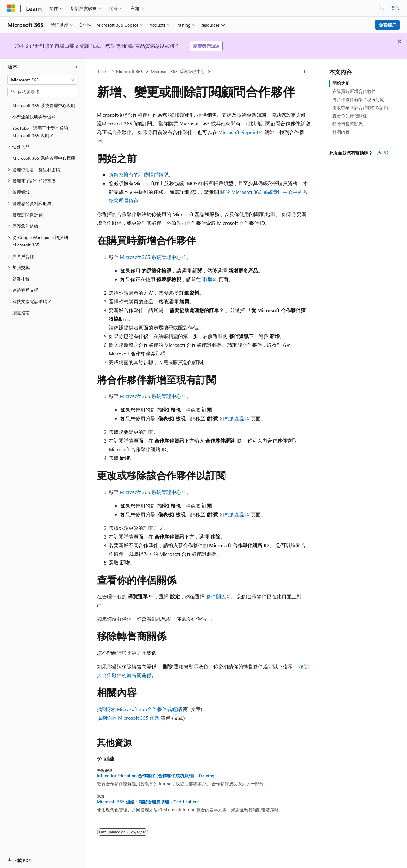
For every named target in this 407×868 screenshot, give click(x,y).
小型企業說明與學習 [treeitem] (32, 117)
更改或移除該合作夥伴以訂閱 (361, 107)
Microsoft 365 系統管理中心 (178, 71)
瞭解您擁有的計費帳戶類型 (138, 174)
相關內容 (341, 132)
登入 (395, 8)
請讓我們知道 (206, 46)
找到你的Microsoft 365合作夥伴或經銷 (139, 709)
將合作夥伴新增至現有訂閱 (358, 99)
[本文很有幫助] (379, 153)
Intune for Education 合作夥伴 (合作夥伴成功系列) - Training (156, 776)
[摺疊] (76, 67)
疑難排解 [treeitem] (21, 279)
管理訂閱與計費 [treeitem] (28, 215)
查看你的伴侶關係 (350, 116)
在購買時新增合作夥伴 (354, 91)
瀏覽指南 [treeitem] (21, 313)
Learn (103, 71)
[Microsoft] (11, 8)
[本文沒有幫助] (386, 153)
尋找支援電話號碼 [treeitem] (30, 301)
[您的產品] (234, 418)
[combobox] (42, 80)
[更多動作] (305, 72)
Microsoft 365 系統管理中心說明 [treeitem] (44, 105)
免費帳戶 (387, 25)
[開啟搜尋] (382, 8)
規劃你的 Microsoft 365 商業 (128, 718)
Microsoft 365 (130, 71)
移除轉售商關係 (348, 124)
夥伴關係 (216, 596)
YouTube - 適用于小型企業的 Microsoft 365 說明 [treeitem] (40, 132)
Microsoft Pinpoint (238, 132)
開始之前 (341, 83)
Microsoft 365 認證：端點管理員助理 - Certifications (148, 802)
